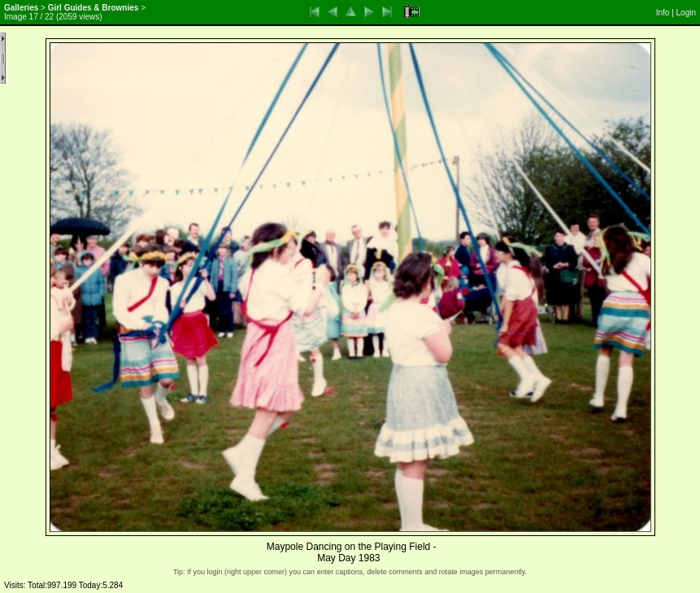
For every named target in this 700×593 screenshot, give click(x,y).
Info (663, 13)
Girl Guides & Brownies (93, 8)
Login (686, 13)
